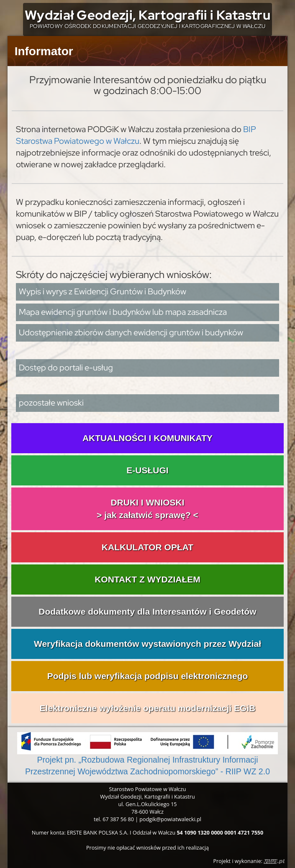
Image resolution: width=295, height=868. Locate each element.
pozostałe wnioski (51, 403)
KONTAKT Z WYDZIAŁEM (147, 579)
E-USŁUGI (147, 470)
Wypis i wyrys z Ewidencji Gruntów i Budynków (103, 291)
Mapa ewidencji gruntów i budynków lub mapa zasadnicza (123, 312)
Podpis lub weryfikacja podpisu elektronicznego (148, 676)
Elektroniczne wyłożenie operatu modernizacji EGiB (148, 708)
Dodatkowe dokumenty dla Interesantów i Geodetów (147, 611)
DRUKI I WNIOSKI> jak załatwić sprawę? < (147, 509)
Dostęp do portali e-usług (66, 368)
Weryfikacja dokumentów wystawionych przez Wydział (147, 644)
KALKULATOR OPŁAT (147, 547)
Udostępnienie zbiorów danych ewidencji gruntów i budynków (131, 332)
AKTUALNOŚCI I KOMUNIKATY (147, 438)
